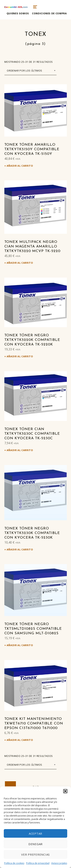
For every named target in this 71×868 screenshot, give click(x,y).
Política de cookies (14, 863)
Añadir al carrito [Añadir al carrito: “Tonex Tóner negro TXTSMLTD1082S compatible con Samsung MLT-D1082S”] (20, 645)
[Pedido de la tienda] (31, 71)
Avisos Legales (59, 863)
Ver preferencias (35, 854)
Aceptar (35, 833)
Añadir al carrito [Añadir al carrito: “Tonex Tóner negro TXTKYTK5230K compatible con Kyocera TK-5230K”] (20, 549)
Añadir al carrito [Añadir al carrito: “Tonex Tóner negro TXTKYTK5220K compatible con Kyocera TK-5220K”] (20, 356)
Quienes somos (18, 13)
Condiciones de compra (49, 13)
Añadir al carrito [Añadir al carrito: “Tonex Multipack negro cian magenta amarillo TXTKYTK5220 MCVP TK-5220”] (20, 263)
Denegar (35, 844)
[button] (65, 791)
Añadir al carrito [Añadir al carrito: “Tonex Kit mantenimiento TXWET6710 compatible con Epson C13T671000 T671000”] (20, 740)
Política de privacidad (38, 863)
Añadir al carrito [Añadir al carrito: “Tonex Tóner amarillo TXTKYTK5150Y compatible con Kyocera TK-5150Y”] (20, 166)
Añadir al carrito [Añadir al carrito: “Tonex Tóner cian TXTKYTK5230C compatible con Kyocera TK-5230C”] (20, 450)
